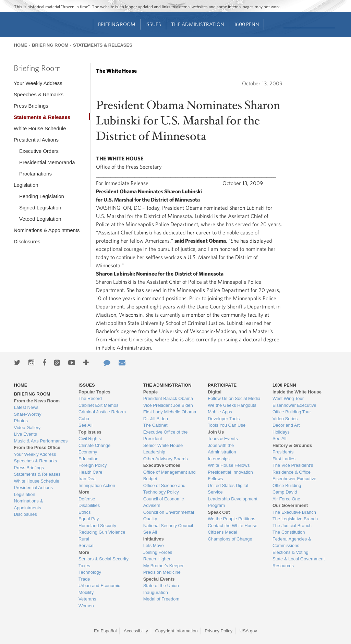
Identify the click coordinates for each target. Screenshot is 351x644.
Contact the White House (233, 526)
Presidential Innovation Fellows (230, 476)
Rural (84, 539)
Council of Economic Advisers (164, 502)
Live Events (26, 434)
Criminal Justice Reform (102, 412)
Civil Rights (90, 439)
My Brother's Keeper (164, 566)
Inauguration (156, 592)
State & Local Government (299, 559)
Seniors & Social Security (104, 559)
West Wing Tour (288, 398)
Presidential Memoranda (47, 162)
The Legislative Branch (295, 519)
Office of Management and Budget (170, 476)
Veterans (87, 599)
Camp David (285, 492)
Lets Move (154, 545)
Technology (90, 572)
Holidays (281, 432)
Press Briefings (31, 106)
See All (85, 425)
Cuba (84, 419)
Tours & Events (223, 439)
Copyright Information (176, 631)
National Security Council (168, 526)
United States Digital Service (228, 489)
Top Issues (90, 432)
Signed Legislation (40, 208)
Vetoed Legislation (40, 219)
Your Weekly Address (38, 83)
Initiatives (154, 539)
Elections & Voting (291, 552)
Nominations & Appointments (47, 230)
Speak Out (219, 512)
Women (86, 606)
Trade (84, 579)
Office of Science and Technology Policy (164, 489)
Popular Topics (94, 392)
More (84, 492)
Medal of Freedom (161, 599)
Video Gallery (27, 428)
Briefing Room (117, 24)
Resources (283, 566)
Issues (153, 24)
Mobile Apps (220, 412)
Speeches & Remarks (39, 94)
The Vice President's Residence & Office (293, 469)
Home (21, 45)
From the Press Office (37, 447)
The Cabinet (155, 425)
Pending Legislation (42, 196)
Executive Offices (162, 465)
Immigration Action (97, 485)
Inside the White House (297, 392)
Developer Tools (224, 419)
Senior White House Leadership (163, 449)
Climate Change (94, 445)
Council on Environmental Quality (169, 516)
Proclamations (35, 174)
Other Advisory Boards (166, 459)
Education (88, 459)
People (151, 392)
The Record (90, 398)
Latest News (26, 407)
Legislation (26, 185)
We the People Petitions (232, 519)
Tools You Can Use (227, 425)
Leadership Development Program (233, 502)
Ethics (84, 512)
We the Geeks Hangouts (232, 405)
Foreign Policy (93, 465)
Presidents (283, 452)
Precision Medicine (162, 572)
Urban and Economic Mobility (99, 589)
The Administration (198, 24)
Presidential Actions (36, 140)
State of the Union (161, 586)
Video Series (285, 419)
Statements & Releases (103, 45)
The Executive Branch (294, 512)
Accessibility (136, 631)
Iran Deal (88, 479)
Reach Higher (157, 559)
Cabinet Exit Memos (98, 405)
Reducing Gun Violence (102, 532)
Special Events (159, 579)
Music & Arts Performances (41, 441)
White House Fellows (229, 465)
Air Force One (286, 499)
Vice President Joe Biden (168, 405)
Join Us (216, 432)
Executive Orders (39, 151)
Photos (21, 421)
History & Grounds (292, 445)
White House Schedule (40, 128)
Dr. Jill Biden (156, 419)
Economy (88, 452)
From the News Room (37, 401)
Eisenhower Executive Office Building (294, 482)
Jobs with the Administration (222, 449)
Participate (222, 385)
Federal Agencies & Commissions (292, 542)
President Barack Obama (168, 398)
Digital (215, 392)
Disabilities (89, 505)
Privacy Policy (219, 631)
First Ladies (284, 459)
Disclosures (27, 241)
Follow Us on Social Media (234, 398)
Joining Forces (158, 552)
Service (86, 545)
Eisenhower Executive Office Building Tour (294, 409)
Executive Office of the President (166, 435)
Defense (87, 499)
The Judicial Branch (292, 526)
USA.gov (248, 631)
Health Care (90, 472)
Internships (219, 459)
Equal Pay (89, 519)
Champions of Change (230, 539)
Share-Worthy (28, 414)
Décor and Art (286, 425)
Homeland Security (97, 526)
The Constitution (289, 532)
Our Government (290, 505)
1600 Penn (247, 24)
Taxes (84, 566)
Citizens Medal (222, 532)
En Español (105, 631)
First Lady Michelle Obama (170, 412)
